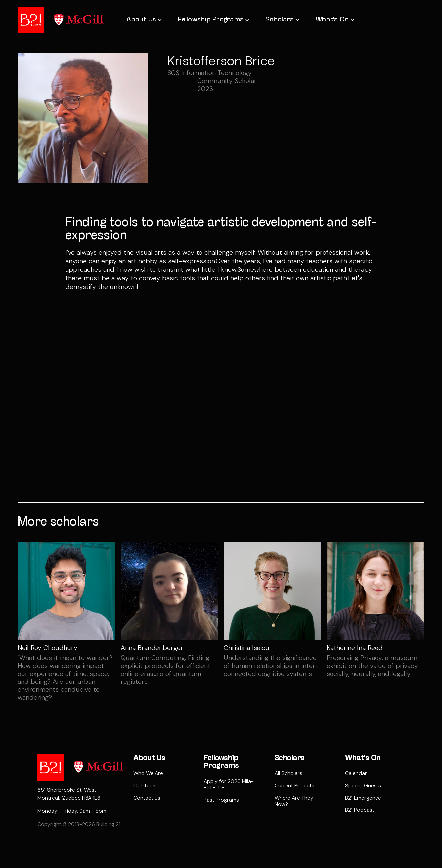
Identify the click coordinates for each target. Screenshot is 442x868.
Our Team (145, 785)
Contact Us (147, 798)
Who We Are (148, 773)
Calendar (356, 773)
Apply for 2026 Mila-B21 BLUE (229, 784)
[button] (144, 20)
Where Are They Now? (294, 801)
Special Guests (363, 785)
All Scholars (288, 773)
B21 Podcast (360, 810)
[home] (31, 20)
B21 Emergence (363, 798)
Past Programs (221, 800)
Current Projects (294, 785)
